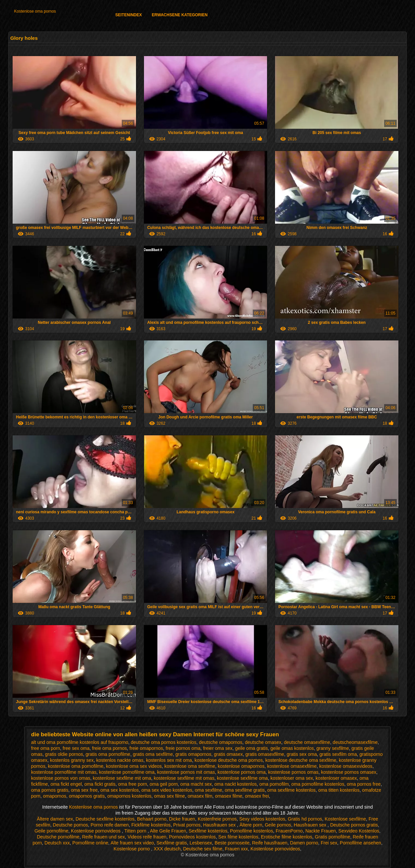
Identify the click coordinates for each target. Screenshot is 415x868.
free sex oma (76, 748)
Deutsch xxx (57, 843)
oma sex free (84, 790)
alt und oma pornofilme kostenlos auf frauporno (80, 742)
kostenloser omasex (336, 778)
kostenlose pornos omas (293, 772)
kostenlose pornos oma (242, 772)
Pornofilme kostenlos (251, 831)
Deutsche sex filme (203, 849)
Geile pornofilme (51, 831)
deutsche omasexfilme (307, 742)
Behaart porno (152, 819)
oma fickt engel (66, 784)
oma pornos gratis (50, 790)
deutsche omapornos (221, 742)
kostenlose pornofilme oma (127, 772)
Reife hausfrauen (270, 843)
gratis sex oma (302, 754)
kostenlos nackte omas (120, 760)
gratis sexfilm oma (338, 754)
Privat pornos (187, 825)
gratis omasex (228, 754)
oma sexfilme (208, 790)
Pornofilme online (90, 843)
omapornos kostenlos (129, 796)
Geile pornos (278, 825)
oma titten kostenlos (339, 790)
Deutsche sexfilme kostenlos (105, 819)
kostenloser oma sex (292, 778)
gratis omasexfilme (265, 754)
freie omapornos (146, 748)
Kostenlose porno (133, 849)
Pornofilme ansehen (360, 843)
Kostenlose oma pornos (35, 11)
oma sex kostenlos (119, 790)
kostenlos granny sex (72, 760)
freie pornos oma (183, 748)
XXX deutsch (167, 849)
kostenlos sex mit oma (169, 760)
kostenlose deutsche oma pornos (228, 760)
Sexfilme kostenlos (208, 831)
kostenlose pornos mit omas (186, 772)
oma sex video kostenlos (167, 790)
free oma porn (46, 748)
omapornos (55, 796)
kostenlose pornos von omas (61, 778)
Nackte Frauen (320, 831)
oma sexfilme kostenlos (292, 790)
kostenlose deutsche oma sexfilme (301, 760)
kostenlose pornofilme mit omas (64, 772)
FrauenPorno (289, 831)
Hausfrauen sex (220, 825)
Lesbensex (201, 843)
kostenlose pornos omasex (349, 772)
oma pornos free (364, 784)
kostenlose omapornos (241, 766)
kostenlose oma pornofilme (75, 766)
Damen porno (304, 843)
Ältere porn (251, 825)
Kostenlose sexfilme (346, 819)
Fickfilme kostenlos (151, 825)
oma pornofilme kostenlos (318, 784)
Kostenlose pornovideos (96, 831)
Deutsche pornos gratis (354, 825)
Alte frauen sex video (132, 843)
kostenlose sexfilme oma (242, 778)
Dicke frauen (182, 819)
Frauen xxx (236, 849)
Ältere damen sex (55, 819)
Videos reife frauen (147, 837)
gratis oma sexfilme (153, 754)
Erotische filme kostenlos (286, 837)
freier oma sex (218, 748)
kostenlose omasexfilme (292, 766)
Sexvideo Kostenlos (359, 831)
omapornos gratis (87, 796)
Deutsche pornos (70, 825)
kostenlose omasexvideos (346, 766)
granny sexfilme (333, 748)
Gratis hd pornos (305, 819)
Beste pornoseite (232, 843)
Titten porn (136, 831)
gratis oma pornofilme (108, 754)
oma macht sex (196, 784)
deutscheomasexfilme (355, 742)
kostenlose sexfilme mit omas (184, 778)
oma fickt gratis (100, 784)
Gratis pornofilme (333, 837)
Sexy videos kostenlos (262, 819)
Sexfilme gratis (172, 843)
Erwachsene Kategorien (180, 15)
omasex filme (229, 796)
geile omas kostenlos (292, 748)
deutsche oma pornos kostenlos (164, 742)
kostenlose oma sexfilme (190, 766)
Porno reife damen (110, 825)
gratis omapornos (193, 754)
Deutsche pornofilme (58, 837)
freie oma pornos (110, 748)
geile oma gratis (252, 748)
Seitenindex (129, 15)
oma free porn (133, 784)
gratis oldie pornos (64, 754)
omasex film (200, 796)
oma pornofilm (274, 784)
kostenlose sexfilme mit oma (122, 778)
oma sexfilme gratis (245, 790)
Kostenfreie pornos (217, 819)
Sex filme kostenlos (238, 837)
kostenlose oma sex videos (134, 766)
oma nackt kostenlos (236, 784)
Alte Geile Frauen (168, 831)
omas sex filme (169, 796)
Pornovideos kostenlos (192, 837)
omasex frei (257, 796)
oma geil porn (164, 784)
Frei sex (329, 843)
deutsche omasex (263, 742)
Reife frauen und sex (103, 837)
